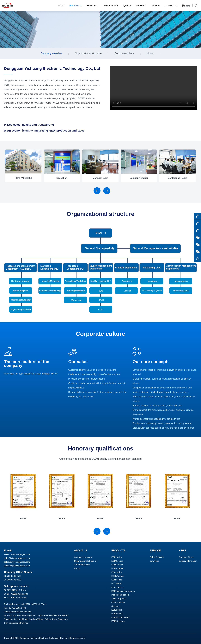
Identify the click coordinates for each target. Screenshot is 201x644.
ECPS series (117, 568)
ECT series (117, 583)
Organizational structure (88, 53)
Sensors (115, 606)
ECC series (117, 572)
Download (154, 561)
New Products (111, 6)
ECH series (117, 580)
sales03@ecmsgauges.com (17, 562)
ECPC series (117, 565)
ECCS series (117, 587)
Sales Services (157, 557)
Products (93, 6)
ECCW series (118, 576)
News (156, 6)
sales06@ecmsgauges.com (17, 566)
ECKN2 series (118, 621)
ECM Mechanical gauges (123, 591)
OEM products (118, 602)
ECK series (117, 610)
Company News (186, 557)
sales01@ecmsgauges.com (17, 554)
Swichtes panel (118, 599)
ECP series (117, 557)
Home (61, 6)
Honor (150, 53)
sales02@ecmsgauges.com (17, 558)
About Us (75, 6)
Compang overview (51, 53)
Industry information (188, 561)
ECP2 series (117, 561)
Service (141, 6)
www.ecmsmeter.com (22, 612)
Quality (127, 6)
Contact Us (171, 6)
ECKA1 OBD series (120, 617)
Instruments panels (120, 595)
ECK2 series (117, 614)
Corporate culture (124, 53)
